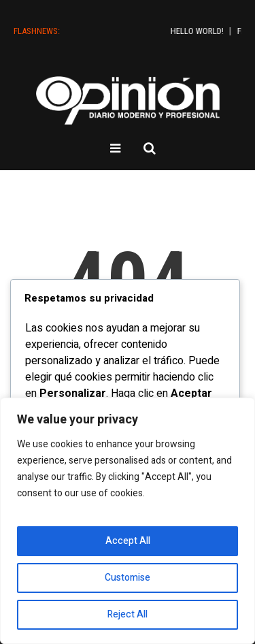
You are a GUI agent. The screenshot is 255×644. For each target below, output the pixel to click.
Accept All (128, 541)
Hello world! (216, 31)
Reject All (128, 614)
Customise (128, 578)
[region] (128, 521)
